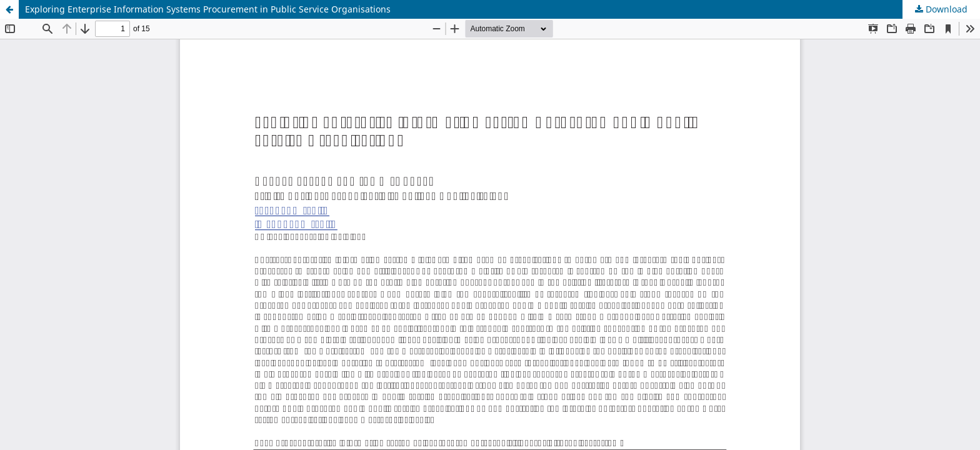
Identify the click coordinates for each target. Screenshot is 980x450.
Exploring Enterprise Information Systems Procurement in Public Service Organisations (208, 9)
